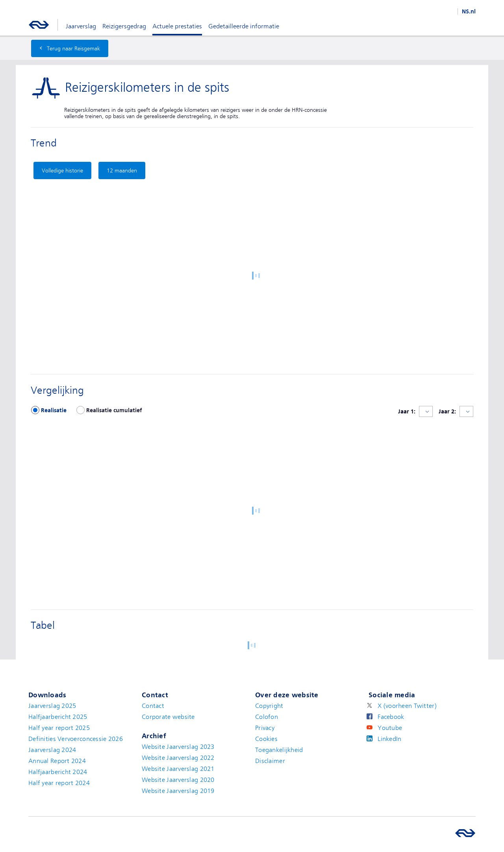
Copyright (269, 706)
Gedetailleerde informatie (244, 26)
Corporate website (168, 717)
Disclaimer (270, 761)
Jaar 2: (447, 411)
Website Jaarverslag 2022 (178, 758)
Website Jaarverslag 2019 (178, 791)
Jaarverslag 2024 (52, 750)
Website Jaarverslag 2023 (178, 747)
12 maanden (122, 170)
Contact (153, 706)
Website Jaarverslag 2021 (178, 769)
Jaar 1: (407, 411)
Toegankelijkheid (279, 750)
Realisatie (54, 410)
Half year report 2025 (59, 728)
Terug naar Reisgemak (70, 47)
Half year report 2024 (59, 783)
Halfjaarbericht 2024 (58, 772)
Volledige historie (62, 170)
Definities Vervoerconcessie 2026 (76, 739)
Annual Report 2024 (57, 761)
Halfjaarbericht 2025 (58, 717)
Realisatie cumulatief (114, 410)
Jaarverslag (81, 26)
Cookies (266, 739)
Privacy (265, 728)
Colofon (267, 717)
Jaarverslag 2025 (52, 706)
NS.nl (469, 11)
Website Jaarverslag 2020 (178, 780)
